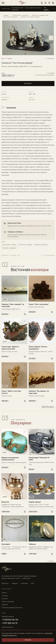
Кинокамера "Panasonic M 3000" (39, 459)
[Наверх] (50, 561)
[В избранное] (24, 278)
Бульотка (5, 502)
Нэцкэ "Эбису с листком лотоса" (11, 392)
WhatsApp (24, 583)
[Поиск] (42, 3)
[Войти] (46, 3)
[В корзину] (25, 314)
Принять (28, 640)
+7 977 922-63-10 (10, 623)
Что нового (46, 9)
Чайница (32, 544)
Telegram (15, 583)
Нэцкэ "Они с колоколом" (39, 304)
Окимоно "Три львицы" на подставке (39, 392)
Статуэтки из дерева (25, 245)
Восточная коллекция (10, 17)
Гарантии (5, 605)
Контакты (5, 599)
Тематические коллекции (20, 15)
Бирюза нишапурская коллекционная (10, 459)
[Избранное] (49, 3)
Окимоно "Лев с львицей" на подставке (13, 305)
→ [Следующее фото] (51, 38)
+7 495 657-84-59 (10, 620)
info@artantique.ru (8, 627)
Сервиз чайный (35, 502)
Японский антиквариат (9, 248)
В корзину (28, 83)
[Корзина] (53, 3)
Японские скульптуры (41, 245)
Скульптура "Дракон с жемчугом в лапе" (10, 348)
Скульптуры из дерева (9, 245)
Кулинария (6, 544)
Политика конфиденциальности (12, 608)
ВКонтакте (5, 583)
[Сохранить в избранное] (50, 59)
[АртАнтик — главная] (23, 3)
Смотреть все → (48, 407)
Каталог (4, 593)
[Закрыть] (53, 9)
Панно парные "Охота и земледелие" (38, 348)
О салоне (5, 596)
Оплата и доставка (8, 602)
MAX (33, 583)
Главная (6, 15)
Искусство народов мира (40, 15)
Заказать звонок (8, 616)
